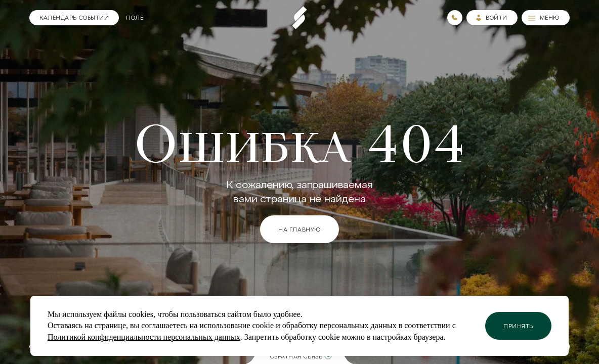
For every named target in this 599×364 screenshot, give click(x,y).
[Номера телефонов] (455, 18)
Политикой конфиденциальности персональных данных (144, 337)
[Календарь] (74, 18)
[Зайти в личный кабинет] (492, 18)
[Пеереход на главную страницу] (299, 18)
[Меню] (546, 18)
